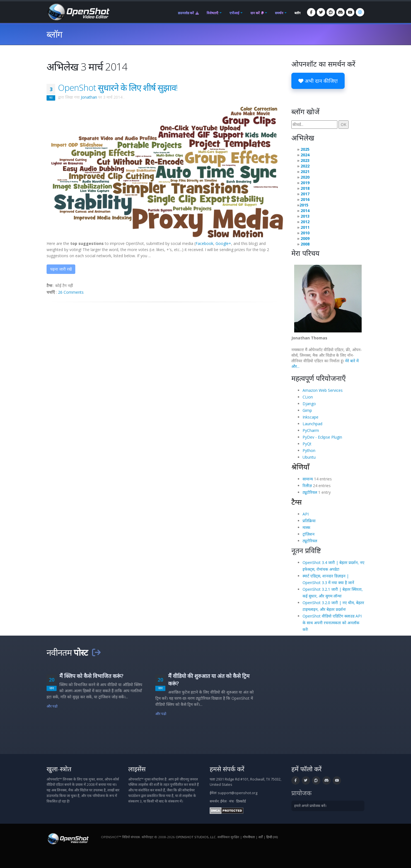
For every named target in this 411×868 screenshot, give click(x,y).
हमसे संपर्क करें (227, 769)
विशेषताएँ (212, 13)
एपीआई (234, 13)
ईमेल (223, 801)
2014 (305, 211)
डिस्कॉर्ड (241, 801)
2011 (305, 227)
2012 (305, 222)
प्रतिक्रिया (309, 521)
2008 (305, 244)
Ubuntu (309, 457)
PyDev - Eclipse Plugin (322, 437)
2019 (305, 183)
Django (309, 404)
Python (309, 450)
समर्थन (279, 13)
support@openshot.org (238, 793)
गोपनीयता (249, 837)
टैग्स (297, 502)
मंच (231, 801)
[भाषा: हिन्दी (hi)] (360, 12)
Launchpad (312, 424)
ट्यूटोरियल (310, 492)
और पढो (52, 706)
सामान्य (308, 479)
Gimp (307, 410)
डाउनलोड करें (188, 13)
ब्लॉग (298, 13)
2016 (305, 199)
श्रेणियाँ (300, 467)
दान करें (257, 13)
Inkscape (310, 417)
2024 (305, 155)
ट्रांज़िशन (309, 534)
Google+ (223, 243)
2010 (305, 233)
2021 (305, 172)
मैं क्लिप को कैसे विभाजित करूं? (91, 676)
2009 (305, 238)
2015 (304, 205)
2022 (305, 166)
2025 (305, 149)
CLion (308, 397)
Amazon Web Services (323, 390)
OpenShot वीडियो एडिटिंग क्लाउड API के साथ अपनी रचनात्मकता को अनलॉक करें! (332, 623)
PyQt (307, 444)
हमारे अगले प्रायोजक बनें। (310, 806)
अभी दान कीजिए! (318, 81)
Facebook (204, 243)
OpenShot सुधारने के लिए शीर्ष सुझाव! (118, 87)
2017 (305, 194)
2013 (305, 216)
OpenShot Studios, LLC (196, 837)
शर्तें (261, 837)
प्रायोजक (301, 793)
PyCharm (311, 430)
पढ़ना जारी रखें (61, 269)
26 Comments (71, 292)
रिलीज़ (307, 486)
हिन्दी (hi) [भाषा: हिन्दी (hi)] (272, 837)
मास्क (306, 527)
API (306, 514)
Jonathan (89, 97)
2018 (305, 188)
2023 (305, 160)
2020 (305, 177)
